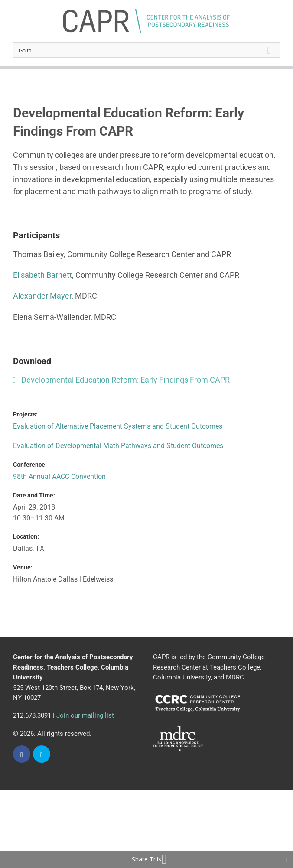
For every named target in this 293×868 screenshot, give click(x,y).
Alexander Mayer (42, 296)
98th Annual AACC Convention (59, 476)
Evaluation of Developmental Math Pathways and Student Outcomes (118, 446)
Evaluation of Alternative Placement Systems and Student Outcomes (118, 426)
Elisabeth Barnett (42, 275)
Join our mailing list (85, 715)
